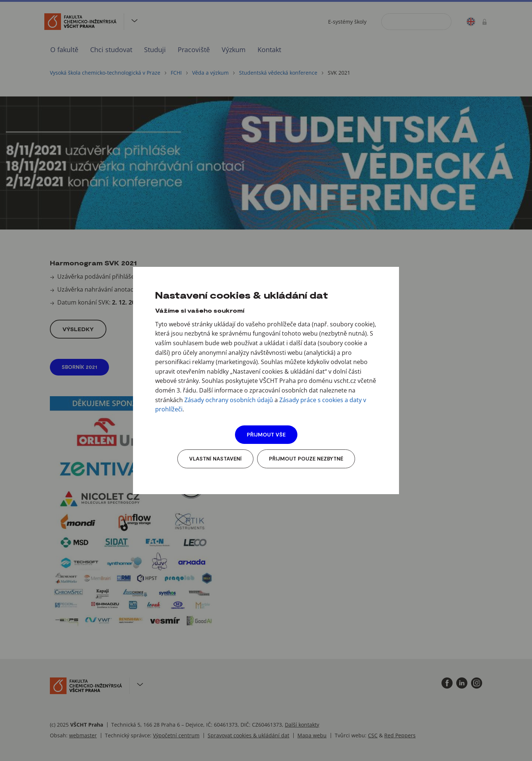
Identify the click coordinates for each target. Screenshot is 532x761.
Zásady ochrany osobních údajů (229, 400)
